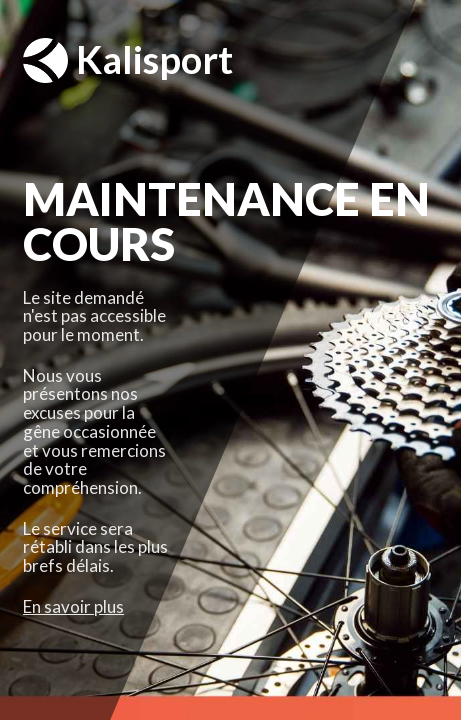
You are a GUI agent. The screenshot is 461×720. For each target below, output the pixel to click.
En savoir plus (73, 606)
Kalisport (128, 60)
